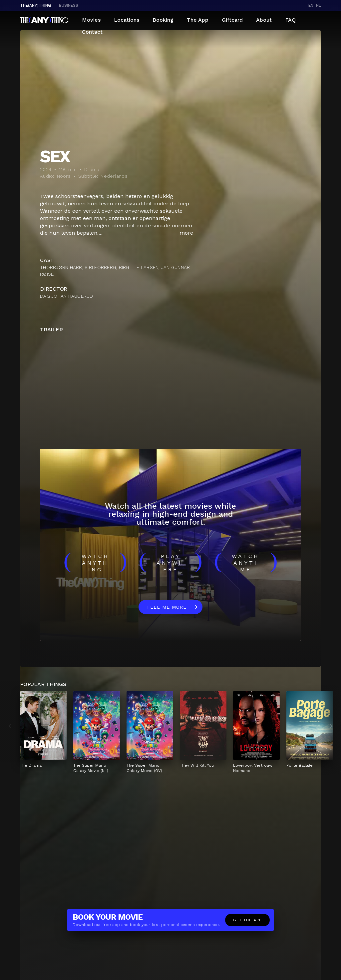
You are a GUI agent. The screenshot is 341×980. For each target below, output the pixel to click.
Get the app (247, 920)
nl (319, 5)
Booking (163, 20)
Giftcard (232, 20)
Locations (127, 20)
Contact (92, 32)
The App (198, 20)
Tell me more (167, 607)
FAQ (290, 20)
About (264, 20)
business (69, 5)
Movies (91, 20)
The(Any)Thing (35, 5)
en (311, 5)
